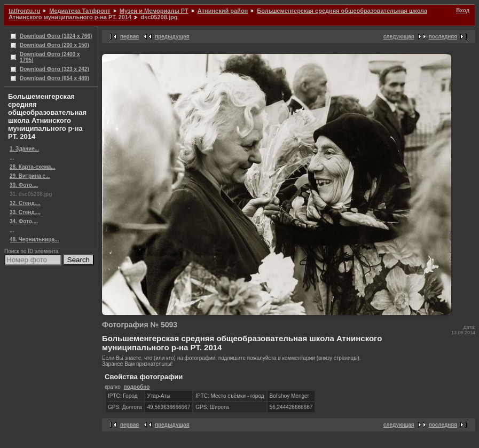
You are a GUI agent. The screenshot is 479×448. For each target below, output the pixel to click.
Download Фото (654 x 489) (54, 78)
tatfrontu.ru (24, 11)
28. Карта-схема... (33, 167)
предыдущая (172, 37)
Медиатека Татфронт (80, 11)
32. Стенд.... (25, 203)
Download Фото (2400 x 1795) (50, 57)
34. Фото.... (24, 221)
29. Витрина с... (30, 176)
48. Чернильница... (34, 239)
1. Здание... (24, 149)
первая (129, 37)
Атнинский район (223, 11)
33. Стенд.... (25, 212)
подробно (136, 387)
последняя (443, 37)
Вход (463, 10)
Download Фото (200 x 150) (54, 45)
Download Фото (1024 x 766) (56, 36)
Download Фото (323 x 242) (54, 69)
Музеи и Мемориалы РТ (154, 11)
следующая (399, 37)
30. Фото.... (24, 185)
